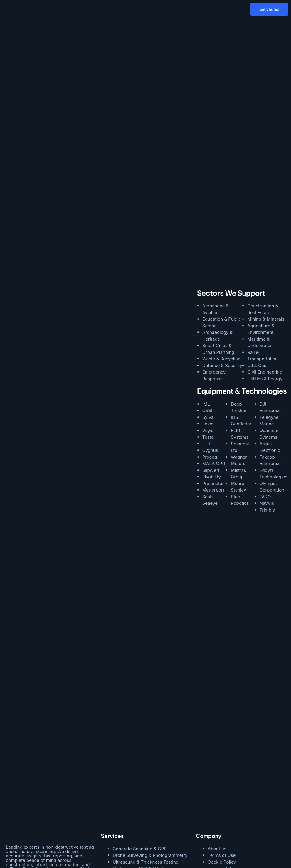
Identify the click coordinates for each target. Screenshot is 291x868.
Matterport (213, 430)
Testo (208, 377)
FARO (265, 437)
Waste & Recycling (221, 299)
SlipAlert (211, 410)
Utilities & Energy (265, 319)
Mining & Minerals (266, 259)
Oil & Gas (257, 305)
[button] (38, 8)
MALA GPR (214, 404)
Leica (208, 364)
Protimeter (213, 423)
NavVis (267, 443)
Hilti (206, 384)
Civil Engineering (265, 312)
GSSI (207, 351)
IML (206, 344)
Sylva (208, 357)
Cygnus (210, 390)
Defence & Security (222, 305)
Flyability (212, 417)
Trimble (267, 450)
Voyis (208, 370)
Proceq (210, 397)
